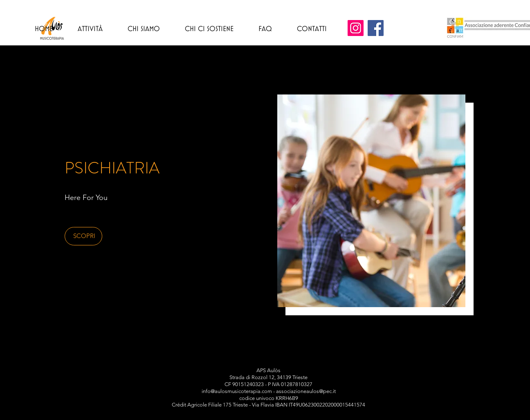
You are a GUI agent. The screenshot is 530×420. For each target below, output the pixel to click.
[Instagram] (356, 28)
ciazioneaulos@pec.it (311, 391)
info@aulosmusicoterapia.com (237, 391)
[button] (83, 236)
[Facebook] (376, 28)
